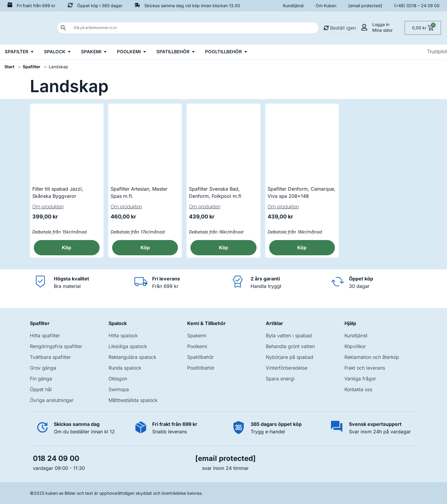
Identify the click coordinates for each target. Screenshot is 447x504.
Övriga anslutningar (52, 400)
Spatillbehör (200, 357)
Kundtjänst (293, 6)
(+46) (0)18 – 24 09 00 (417, 6)
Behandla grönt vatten (290, 346)
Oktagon (118, 379)
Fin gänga (41, 379)
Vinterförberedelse (287, 368)
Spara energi (280, 379)
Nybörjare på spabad (290, 357)
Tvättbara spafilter (50, 357)
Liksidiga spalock (128, 346)
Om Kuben (326, 6)
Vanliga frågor (360, 379)
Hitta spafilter (45, 336)
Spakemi (197, 336)
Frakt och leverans (365, 368)
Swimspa (119, 389)
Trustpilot (437, 52)
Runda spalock (125, 368)
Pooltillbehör (201, 368)
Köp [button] (67, 248)
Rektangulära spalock (132, 357)
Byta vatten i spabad (289, 336)
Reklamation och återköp (372, 357)
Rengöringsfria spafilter (56, 346)
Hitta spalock (123, 336)
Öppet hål (41, 389)
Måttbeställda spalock (133, 400)
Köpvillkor (355, 346)
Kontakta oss (358, 389)
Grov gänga (43, 368)
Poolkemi (197, 346)
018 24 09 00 (56, 458)
